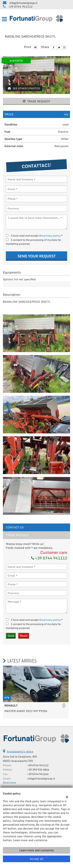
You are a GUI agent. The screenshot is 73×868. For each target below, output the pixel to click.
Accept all (37, 859)
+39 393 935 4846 (38, 770)
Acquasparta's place (20, 751)
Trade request (36, 101)
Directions (10, 783)
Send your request (37, 256)
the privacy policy (50, 236)
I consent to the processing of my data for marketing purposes (33, 242)
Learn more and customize (37, 850)
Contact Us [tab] (15, 527)
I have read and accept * (37, 236)
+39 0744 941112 (20, 7)
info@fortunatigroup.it (23, 3)
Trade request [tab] (17, 535)
